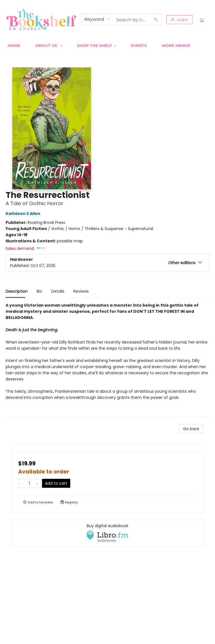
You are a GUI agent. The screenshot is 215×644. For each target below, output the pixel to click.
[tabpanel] (107, 360)
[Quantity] (29, 483)
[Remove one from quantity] (22, 483)
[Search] (156, 20)
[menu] (107, 46)
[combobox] (97, 19)
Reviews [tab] (81, 291)
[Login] (179, 20)
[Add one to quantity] (37, 483)
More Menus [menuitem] (176, 46)
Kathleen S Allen (24, 214)
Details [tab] (58, 291)
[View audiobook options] (107, 533)
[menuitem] (14, 46)
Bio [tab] (39, 291)
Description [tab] (17, 291)
